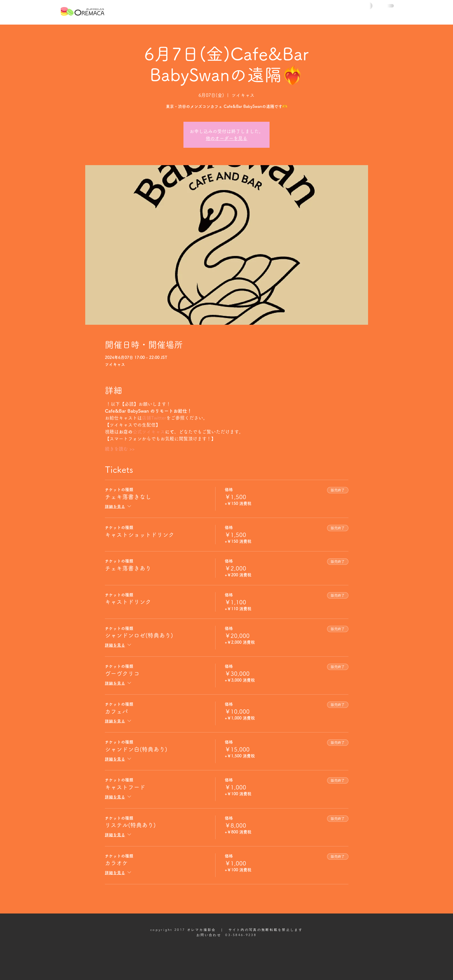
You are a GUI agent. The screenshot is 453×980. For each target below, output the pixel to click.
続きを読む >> (120, 449)
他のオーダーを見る (226, 138)
